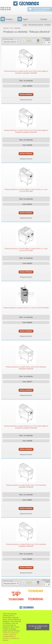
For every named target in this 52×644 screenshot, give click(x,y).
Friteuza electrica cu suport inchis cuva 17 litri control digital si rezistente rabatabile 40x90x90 (26, 427)
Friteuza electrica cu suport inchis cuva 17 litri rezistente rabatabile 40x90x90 (26, 486)
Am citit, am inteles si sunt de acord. (38, 627)
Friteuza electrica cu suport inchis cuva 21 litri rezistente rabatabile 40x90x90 (26, 545)
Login (25, 25)
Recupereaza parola (36, 25)
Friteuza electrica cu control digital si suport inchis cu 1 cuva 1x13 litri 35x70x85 (26, 190)
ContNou (47, 25)
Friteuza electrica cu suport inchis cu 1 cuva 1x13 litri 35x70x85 (26, 308)
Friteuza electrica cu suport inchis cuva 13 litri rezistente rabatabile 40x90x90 (26, 368)
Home (11, 28)
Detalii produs (26, 95)
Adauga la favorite (26, 100)
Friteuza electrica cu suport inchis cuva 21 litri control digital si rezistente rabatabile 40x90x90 (26, 131)
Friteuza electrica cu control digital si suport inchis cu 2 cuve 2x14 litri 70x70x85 (26, 250)
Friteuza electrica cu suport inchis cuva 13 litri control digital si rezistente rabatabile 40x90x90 (26, 72)
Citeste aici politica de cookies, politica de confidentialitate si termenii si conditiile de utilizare (11, 637)
